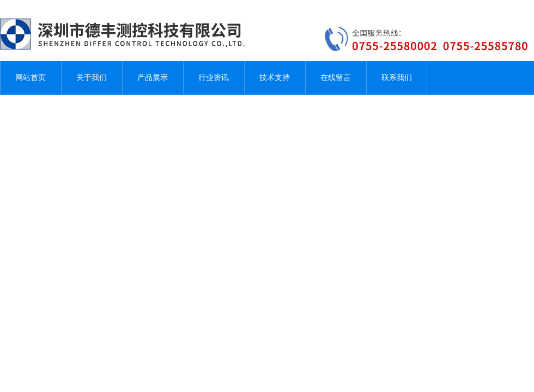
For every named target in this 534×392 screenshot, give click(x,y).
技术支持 (275, 78)
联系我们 (397, 78)
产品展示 (153, 78)
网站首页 (31, 78)
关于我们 (92, 78)
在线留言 (336, 78)
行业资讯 (214, 78)
